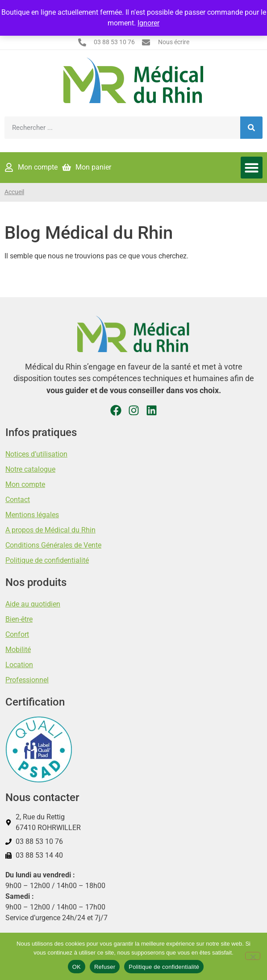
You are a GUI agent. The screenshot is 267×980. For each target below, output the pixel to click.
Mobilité (18, 650)
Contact (18, 500)
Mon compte (25, 484)
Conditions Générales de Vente (53, 545)
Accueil (14, 192)
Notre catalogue (30, 469)
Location (19, 665)
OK (77, 967)
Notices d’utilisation (36, 454)
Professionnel (27, 680)
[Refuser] (253, 956)
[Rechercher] (251, 128)
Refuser (105, 967)
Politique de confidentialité (47, 560)
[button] (252, 168)
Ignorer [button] (148, 23)
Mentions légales (32, 515)
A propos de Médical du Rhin (50, 530)
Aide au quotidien (33, 604)
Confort (17, 634)
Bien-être (19, 619)
